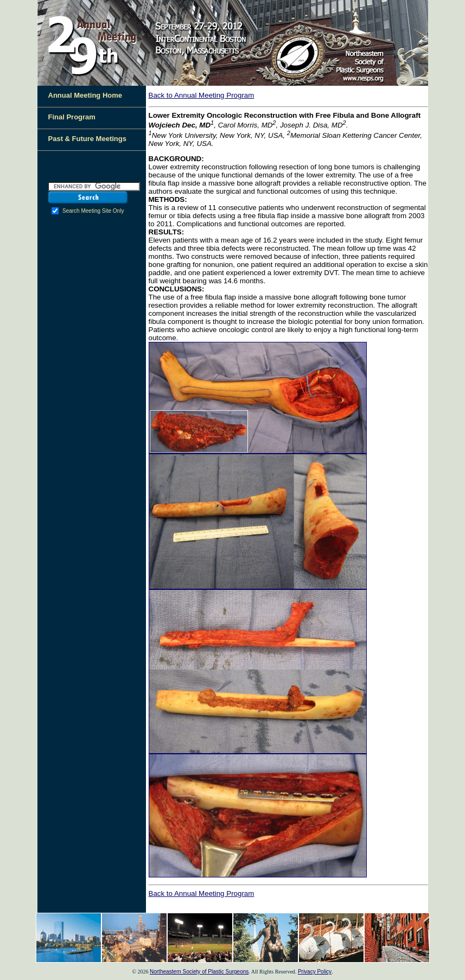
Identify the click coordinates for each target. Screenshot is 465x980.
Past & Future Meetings (87, 139)
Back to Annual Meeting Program (202, 95)
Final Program (72, 117)
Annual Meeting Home (85, 95)
